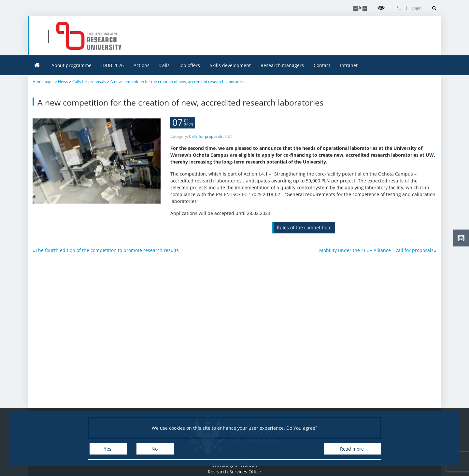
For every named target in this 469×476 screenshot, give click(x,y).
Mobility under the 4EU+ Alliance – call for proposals (376, 250)
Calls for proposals (206, 141)
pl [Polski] (398, 8)
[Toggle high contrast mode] (381, 8)
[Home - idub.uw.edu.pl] (89, 36)
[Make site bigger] (355, 8)
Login (417, 8)
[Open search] (432, 8)
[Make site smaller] (365, 8)
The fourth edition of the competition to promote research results (107, 250)
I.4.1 (228, 141)
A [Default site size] (360, 8)
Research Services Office (234, 472)
